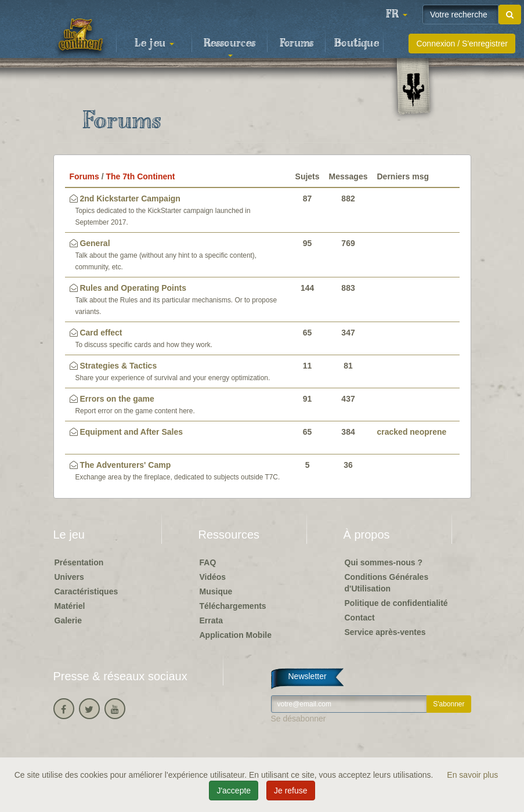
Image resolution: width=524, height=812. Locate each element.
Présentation (79, 562)
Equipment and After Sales (131, 432)
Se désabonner (299, 719)
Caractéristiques (86, 591)
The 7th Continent (141, 176)
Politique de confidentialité (396, 603)
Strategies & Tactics (118, 366)
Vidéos (213, 577)
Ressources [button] (230, 47)
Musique (216, 591)
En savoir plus (472, 775)
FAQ (208, 562)
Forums (297, 44)
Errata (211, 620)
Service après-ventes (385, 632)
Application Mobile (236, 635)
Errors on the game (117, 399)
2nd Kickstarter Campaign (130, 199)
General (95, 243)
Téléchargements (233, 606)
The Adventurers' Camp (125, 465)
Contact (360, 618)
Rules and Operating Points (133, 288)
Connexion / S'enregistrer (462, 44)
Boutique (357, 44)
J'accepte (234, 791)
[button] (396, 15)
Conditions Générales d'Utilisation (387, 583)
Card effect (101, 333)
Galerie (68, 620)
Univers (69, 577)
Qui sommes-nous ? (384, 562)
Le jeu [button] (154, 44)
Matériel (70, 606)
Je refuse (291, 791)
